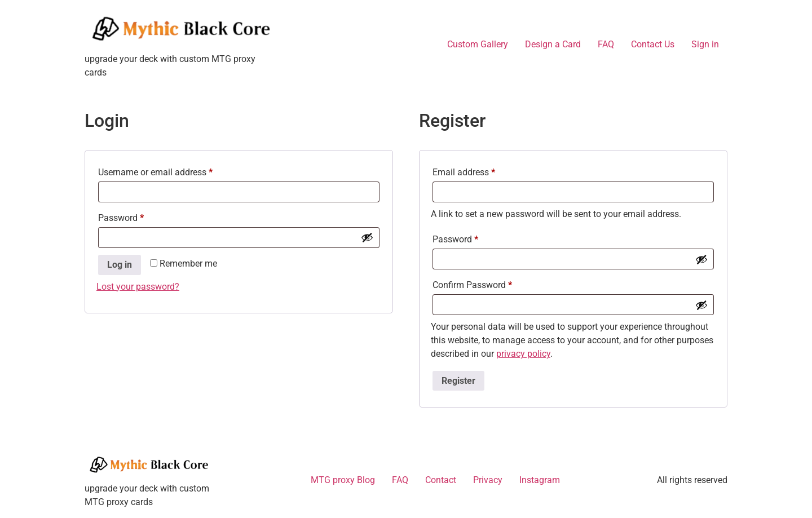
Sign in (705, 44)
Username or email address (173, 171)
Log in (120, 265)
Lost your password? (138, 287)
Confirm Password (472, 285)
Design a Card (553, 44)
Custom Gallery (478, 44)
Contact (441, 480)
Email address (481, 171)
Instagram (540, 480)
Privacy (488, 480)
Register (458, 381)
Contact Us (653, 44)
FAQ (606, 44)
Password (138, 216)
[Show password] (367, 237)
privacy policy (523, 354)
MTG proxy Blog (343, 480)
